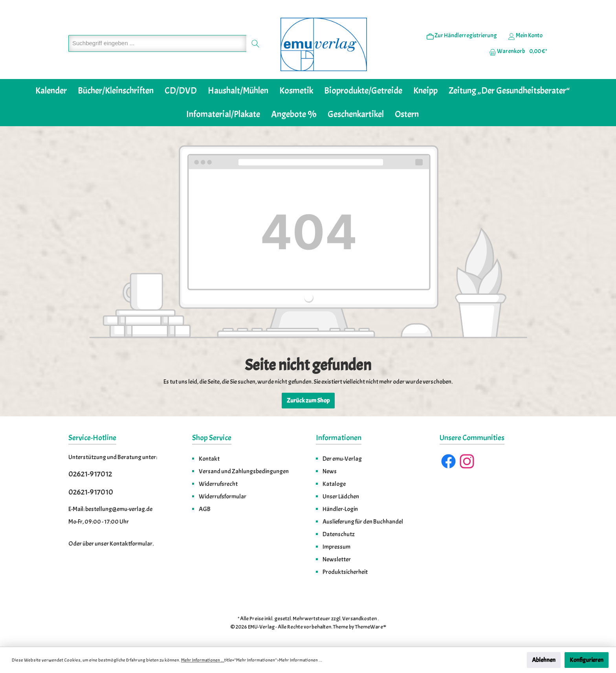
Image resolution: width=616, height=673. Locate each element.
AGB (205, 509)
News (330, 471)
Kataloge (334, 484)
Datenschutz (339, 534)
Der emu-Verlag (342, 459)
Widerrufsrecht (218, 484)
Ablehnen (544, 660)
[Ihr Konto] (525, 36)
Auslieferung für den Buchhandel (363, 522)
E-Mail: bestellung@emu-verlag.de (110, 509)
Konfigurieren (587, 660)
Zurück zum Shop (308, 401)
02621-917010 (91, 492)
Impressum (336, 547)
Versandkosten (359, 619)
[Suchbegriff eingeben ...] (158, 43)
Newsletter (337, 559)
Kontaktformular (131, 544)
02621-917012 (90, 474)
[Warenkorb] (516, 51)
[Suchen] (256, 43)
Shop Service (212, 438)
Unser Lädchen (341, 496)
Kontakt (209, 459)
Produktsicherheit (345, 572)
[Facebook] (448, 461)
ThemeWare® (371, 627)
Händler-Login (340, 509)
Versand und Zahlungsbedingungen (244, 471)
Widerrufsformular (223, 496)
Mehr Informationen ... (203, 660)
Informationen (339, 438)
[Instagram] (467, 461)
